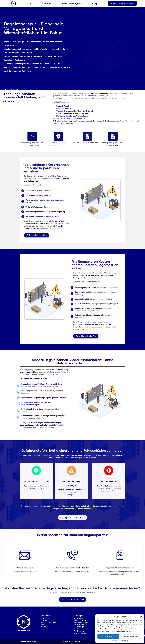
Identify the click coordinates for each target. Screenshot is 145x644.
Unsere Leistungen (71, 3)
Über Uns (44, 620)
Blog (94, 3)
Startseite (44, 618)
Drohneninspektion (80, 633)
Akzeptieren (108, 637)
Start (30, 3)
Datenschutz (116, 641)
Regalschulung (79, 625)
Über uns (46, 3)
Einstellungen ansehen (131, 637)
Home (6, 89)
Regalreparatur (79, 629)
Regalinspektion (79, 618)
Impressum (125, 641)
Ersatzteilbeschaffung (81, 623)
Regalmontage (79, 627)
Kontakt (44, 627)
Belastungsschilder (80, 620)
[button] (141, 617)
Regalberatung (79, 631)
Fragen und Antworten (49, 623)
